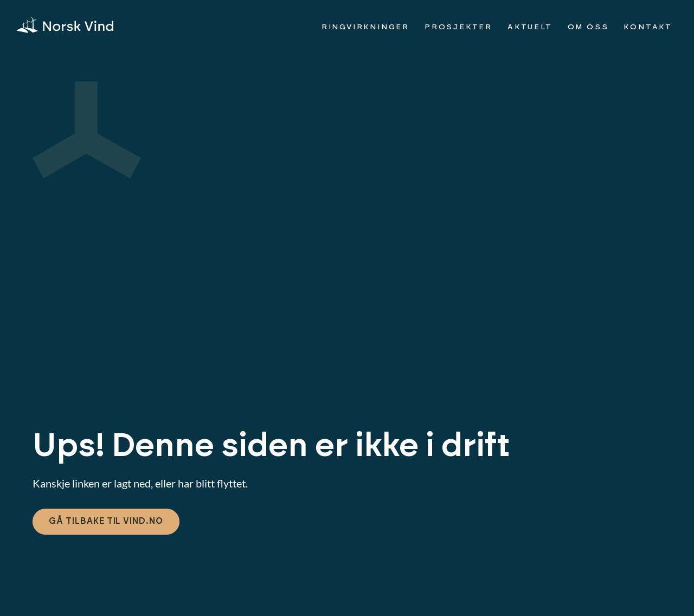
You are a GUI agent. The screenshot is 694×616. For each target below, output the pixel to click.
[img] (65, 25)
